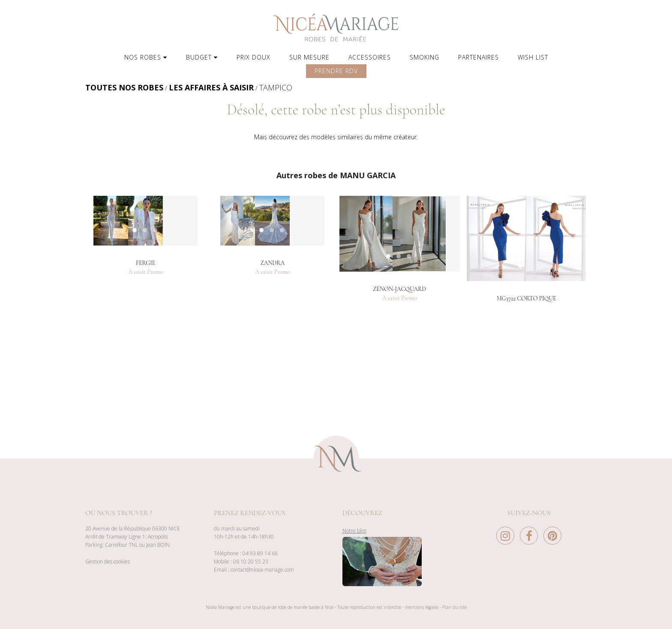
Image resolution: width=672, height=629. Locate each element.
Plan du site (454, 607)
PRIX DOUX (253, 57)
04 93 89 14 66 (260, 553)
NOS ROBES (146, 57)
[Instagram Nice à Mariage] (507, 538)
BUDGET (202, 57)
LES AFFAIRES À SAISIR (211, 87)
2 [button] (539, 361)
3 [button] (164, 361)
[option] (145, 282)
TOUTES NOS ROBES (124, 87)
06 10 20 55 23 (251, 562)
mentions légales (422, 607)
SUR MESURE (309, 57)
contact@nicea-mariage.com (262, 570)
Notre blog (354, 531)
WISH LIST (533, 57)
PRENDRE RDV (336, 71)
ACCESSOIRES (370, 57)
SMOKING (424, 57)
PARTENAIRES (478, 57)
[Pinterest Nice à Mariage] (552, 538)
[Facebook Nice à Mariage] (531, 538)
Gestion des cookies (108, 562)
